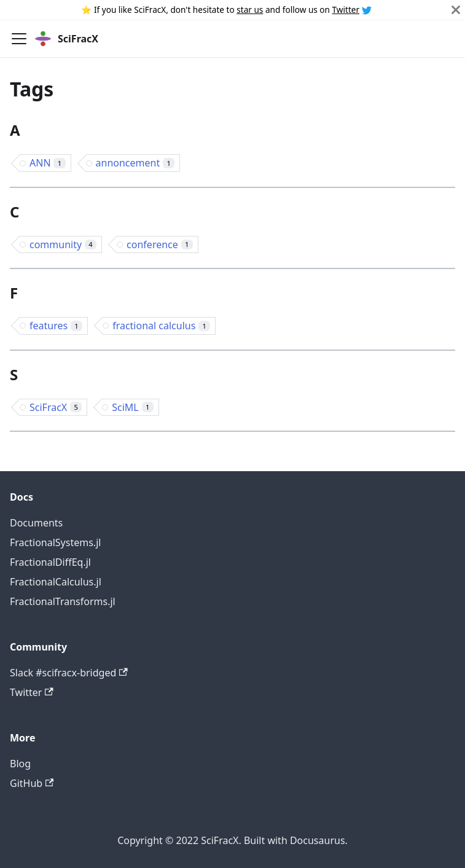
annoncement (135, 163)
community (63, 244)
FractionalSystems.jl (55, 542)
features (56, 326)
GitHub (32, 783)
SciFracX (56, 407)
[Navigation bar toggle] (19, 39)
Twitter (346, 10)
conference (160, 244)
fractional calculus (161, 326)
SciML (132, 407)
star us (250, 10)
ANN (48, 163)
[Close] (456, 10)
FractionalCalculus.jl (56, 582)
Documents (36, 523)
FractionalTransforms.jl (63, 601)
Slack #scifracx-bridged (69, 673)
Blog (20, 764)
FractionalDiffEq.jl (50, 562)
